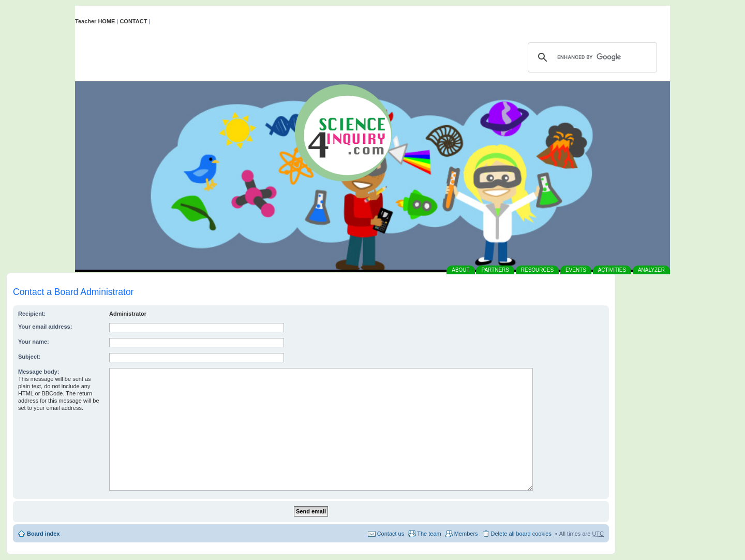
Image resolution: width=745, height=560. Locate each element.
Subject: (29, 357)
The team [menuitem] (429, 534)
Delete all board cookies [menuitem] (521, 534)
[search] (591, 57)
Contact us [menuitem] (391, 534)
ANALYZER (651, 270)
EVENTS (576, 270)
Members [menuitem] (466, 534)
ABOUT (460, 270)
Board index (43, 534)
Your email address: (45, 327)
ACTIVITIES (612, 270)
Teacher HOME (95, 21)
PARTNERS (495, 270)
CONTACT (133, 21)
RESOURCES (537, 270)
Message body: (39, 372)
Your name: (34, 342)
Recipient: (32, 314)
